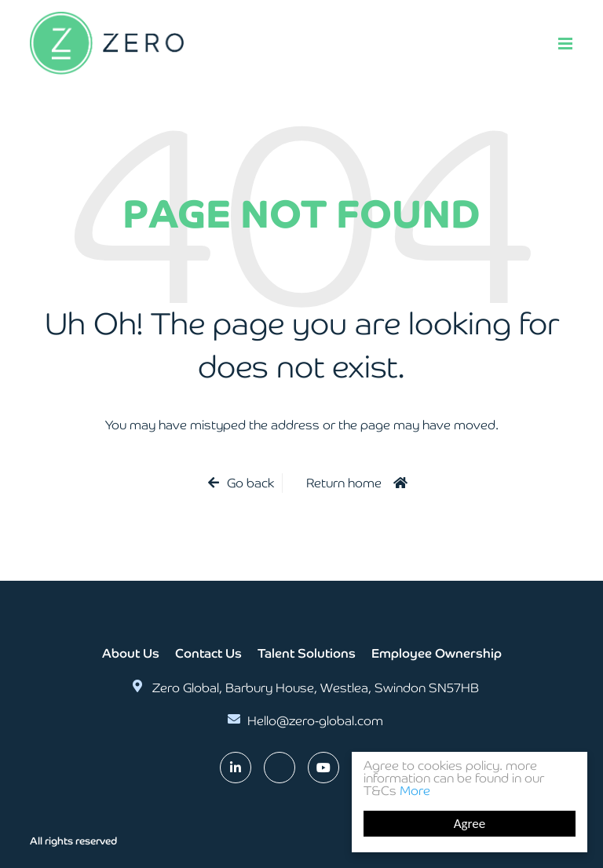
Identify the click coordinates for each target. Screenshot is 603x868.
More (415, 791)
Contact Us (208, 653)
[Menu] (565, 43)
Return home (344, 483)
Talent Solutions (307, 653)
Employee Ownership (437, 653)
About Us (131, 653)
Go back (250, 483)
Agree (470, 824)
